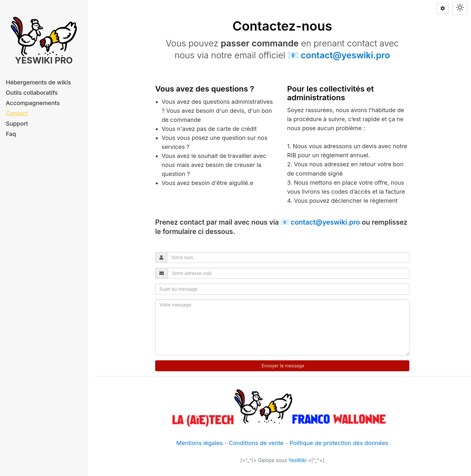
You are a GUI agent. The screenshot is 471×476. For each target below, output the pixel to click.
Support (17, 124)
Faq (11, 134)
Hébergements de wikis (38, 82)
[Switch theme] (460, 8)
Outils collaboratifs (32, 93)
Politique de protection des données (339, 443)
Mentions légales (200, 443)
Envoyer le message (282, 366)
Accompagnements (33, 103)
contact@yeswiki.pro (345, 55)
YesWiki (298, 460)
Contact (17, 113)
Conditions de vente (256, 443)
